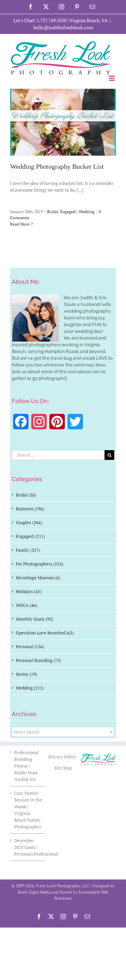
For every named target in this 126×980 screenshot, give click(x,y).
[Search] (109, 455)
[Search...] (58, 455)
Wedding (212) (30, 688)
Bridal (53, 212)
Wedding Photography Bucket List (57, 167)
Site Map (63, 768)
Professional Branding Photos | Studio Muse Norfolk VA (26, 766)
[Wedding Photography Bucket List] (63, 122)
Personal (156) (30, 646)
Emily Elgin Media (34, 892)
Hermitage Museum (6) (38, 578)
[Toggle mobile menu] (112, 78)
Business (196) (30, 509)
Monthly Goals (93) (34, 619)
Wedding (87, 212)
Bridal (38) (26, 495)
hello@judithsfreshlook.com (63, 27)
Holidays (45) (29, 591)
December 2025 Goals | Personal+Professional (28, 847)
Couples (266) (29, 522)
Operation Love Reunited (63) (45, 633)
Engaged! (68, 212)
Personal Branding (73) (38, 660)
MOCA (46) (26, 605)
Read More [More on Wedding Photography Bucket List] (20, 224)
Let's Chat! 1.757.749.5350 (40, 20)
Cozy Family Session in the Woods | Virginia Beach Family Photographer (28, 810)
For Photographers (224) (39, 564)
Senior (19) (26, 674)
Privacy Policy (63, 757)
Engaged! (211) (30, 536)
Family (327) (28, 550)
